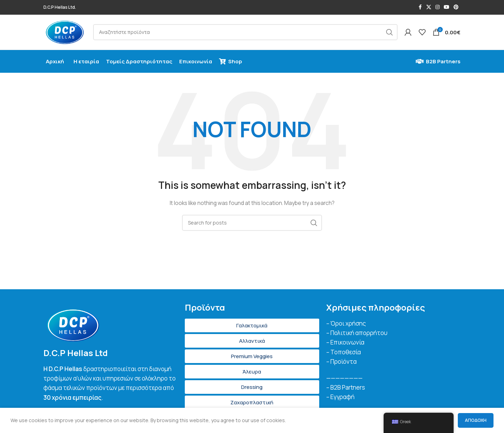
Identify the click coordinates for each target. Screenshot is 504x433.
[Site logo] (66, 32)
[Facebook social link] (420, 8)
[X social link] (429, 8)
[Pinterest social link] (456, 8)
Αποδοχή (476, 420)
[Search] (246, 33)
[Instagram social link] (437, 8)
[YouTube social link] (447, 8)
